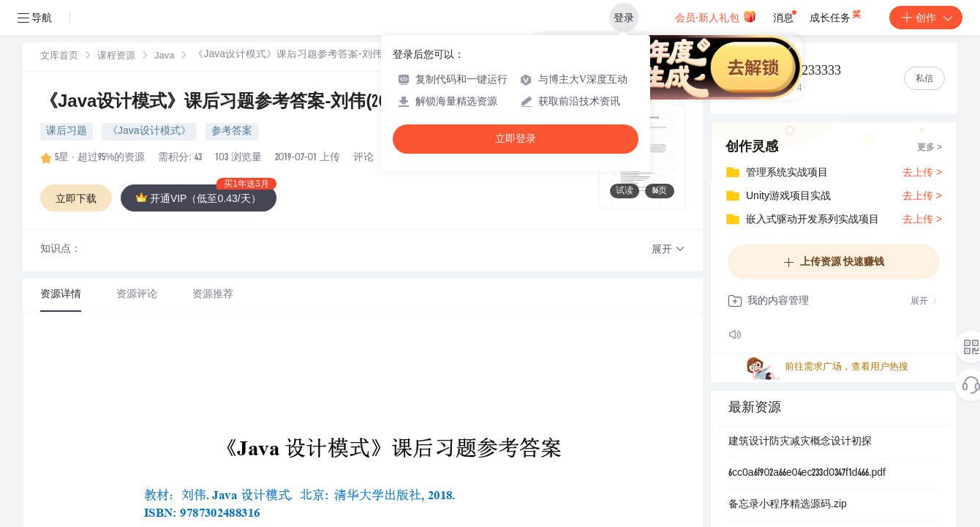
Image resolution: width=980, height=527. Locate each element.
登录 (624, 18)
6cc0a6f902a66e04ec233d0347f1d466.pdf (807, 474)
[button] (668, 250)
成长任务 (836, 15)
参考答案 (232, 132)
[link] (59, 56)
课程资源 (116, 57)
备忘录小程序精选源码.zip (788, 505)
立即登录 (516, 139)
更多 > (930, 148)
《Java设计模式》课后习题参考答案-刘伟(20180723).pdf (255, 103)
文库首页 (59, 57)
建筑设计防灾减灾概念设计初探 (800, 442)
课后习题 (67, 132)
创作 (926, 18)
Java (164, 57)
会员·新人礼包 (716, 16)
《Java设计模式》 (149, 132)
